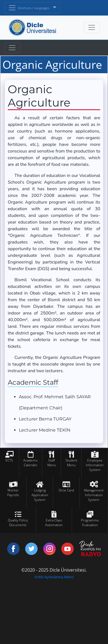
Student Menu (71, 463)
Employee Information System (95, 465)
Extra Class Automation (54, 523)
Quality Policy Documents (18, 523)
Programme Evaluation (90, 523)
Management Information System (94, 495)
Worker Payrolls (13, 493)
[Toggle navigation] (12, 48)
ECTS (9, 460)
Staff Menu (52, 463)
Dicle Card (66, 490)
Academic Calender (31, 463)
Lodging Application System (40, 495)
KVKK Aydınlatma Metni (54, 577)
